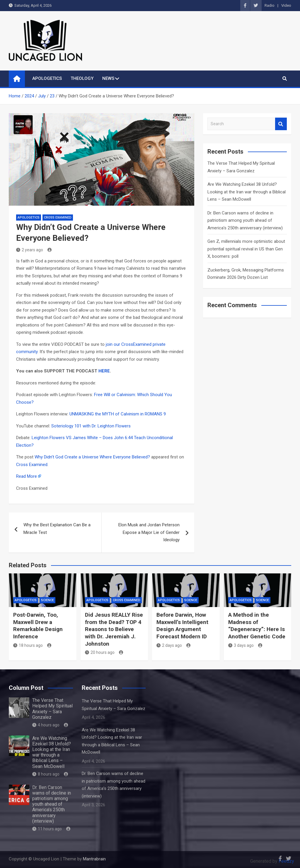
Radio (270, 5)
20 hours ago (100, 652)
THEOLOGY (82, 78)
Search (281, 124)
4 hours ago (46, 725)
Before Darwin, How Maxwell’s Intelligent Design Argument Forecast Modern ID (182, 626)
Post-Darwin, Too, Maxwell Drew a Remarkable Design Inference (38, 626)
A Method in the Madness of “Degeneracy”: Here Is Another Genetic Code (257, 626)
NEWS (108, 78)
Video (286, 5)
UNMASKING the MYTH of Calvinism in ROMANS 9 (118, 414)
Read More (27, 476)
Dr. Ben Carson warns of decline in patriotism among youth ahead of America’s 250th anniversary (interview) (245, 220)
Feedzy (286, 861)
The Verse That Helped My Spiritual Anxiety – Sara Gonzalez (52, 709)
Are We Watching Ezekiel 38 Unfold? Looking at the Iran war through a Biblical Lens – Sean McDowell (247, 192)
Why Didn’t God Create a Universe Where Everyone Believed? (92, 457)
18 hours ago (28, 645)
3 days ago (241, 645)
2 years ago (30, 250)
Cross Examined (58, 218)
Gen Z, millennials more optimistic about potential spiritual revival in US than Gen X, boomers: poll (246, 249)
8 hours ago (46, 774)
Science (47, 600)
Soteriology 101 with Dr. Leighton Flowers (91, 426)
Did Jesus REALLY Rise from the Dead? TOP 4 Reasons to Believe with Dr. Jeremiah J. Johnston (114, 629)
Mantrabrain (94, 859)
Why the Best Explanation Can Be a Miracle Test (57, 529)
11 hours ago (47, 829)
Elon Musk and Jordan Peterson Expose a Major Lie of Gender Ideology (149, 532)
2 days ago (169, 645)
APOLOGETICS (47, 78)
